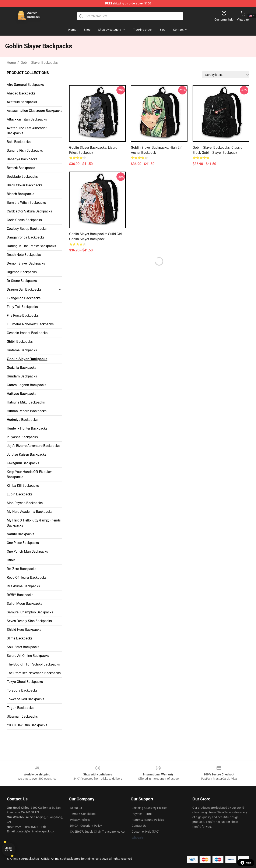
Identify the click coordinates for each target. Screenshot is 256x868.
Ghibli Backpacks (20, 342)
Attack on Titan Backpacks (27, 119)
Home (11, 63)
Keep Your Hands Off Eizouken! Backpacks (30, 474)
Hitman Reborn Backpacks (27, 411)
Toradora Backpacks (22, 690)
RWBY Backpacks (20, 595)
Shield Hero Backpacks (24, 630)
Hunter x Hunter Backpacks (27, 428)
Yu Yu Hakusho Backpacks (27, 725)
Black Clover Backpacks (25, 185)
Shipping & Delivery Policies (149, 808)
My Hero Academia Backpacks (30, 512)
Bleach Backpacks (20, 194)
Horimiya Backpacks (22, 420)
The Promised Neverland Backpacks (34, 673)
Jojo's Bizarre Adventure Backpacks (33, 446)
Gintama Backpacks (22, 350)
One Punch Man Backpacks (27, 551)
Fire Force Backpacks (23, 315)
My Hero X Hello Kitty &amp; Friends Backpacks (34, 523)
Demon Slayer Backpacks (26, 263)
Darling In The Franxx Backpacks (31, 246)
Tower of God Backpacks (25, 699)
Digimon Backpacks (22, 272)
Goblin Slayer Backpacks (39, 63)
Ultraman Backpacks (22, 716)
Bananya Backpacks (22, 159)
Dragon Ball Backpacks (24, 289)
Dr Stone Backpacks (22, 281)
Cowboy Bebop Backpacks (27, 229)
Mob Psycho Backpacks (25, 503)
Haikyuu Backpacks (22, 394)
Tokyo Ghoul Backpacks (25, 682)
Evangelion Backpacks (24, 298)
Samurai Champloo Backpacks (30, 612)
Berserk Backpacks (21, 168)
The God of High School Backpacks (33, 664)
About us (76, 808)
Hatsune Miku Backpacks (26, 402)
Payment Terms (142, 814)
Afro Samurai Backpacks (25, 85)
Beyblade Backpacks (22, 177)
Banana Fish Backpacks (25, 150)
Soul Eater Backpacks (23, 647)
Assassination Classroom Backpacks (34, 111)
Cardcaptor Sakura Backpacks (29, 211)
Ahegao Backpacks (21, 93)
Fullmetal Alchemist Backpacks (30, 324)
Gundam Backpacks (22, 376)
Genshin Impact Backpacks (27, 333)
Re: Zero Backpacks (22, 569)
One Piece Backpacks (23, 543)
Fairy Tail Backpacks (22, 307)
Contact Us (139, 826)
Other (11, 560)
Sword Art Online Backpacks (28, 656)
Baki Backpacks (19, 142)
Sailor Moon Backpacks (24, 604)
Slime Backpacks (20, 638)
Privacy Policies (80, 820)
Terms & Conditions (83, 814)
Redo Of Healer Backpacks (27, 578)
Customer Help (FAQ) (146, 832)
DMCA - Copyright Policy (86, 826)
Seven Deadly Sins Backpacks (29, 621)
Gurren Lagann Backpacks (27, 385)
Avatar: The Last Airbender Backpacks (27, 131)
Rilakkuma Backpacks (23, 586)
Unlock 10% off (9, 849)
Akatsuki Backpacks (22, 102)
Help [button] (246, 863)
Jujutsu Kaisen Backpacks (27, 454)
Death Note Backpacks (24, 255)
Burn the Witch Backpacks (26, 203)
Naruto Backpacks (20, 534)
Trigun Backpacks (20, 708)
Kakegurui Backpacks (23, 463)
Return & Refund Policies (148, 820)
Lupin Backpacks (20, 494)
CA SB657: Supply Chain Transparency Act (98, 832)
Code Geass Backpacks (24, 220)
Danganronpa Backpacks (26, 237)
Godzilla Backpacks (22, 368)
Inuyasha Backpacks (22, 437)
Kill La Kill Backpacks (23, 486)
